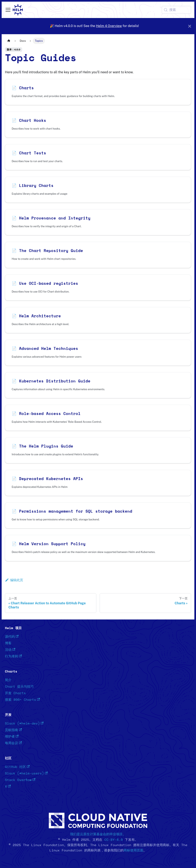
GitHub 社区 (17, 767)
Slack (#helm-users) (26, 773)
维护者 (12, 736)
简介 (8, 680)
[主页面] (9, 41)
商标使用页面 (133, 850)
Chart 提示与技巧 (19, 687)
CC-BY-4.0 (114, 840)
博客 (8, 643)
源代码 (12, 637)
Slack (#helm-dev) (24, 723)
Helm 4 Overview (109, 26)
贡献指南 (13, 730)
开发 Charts (15, 693)
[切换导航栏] (8, 10)
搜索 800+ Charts (22, 700)
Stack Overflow (20, 780)
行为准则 (13, 656)
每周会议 (13, 743)
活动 (10, 650)
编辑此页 (14, 580)
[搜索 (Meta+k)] (176, 10)
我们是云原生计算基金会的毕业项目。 (98, 834)
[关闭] (190, 26)
